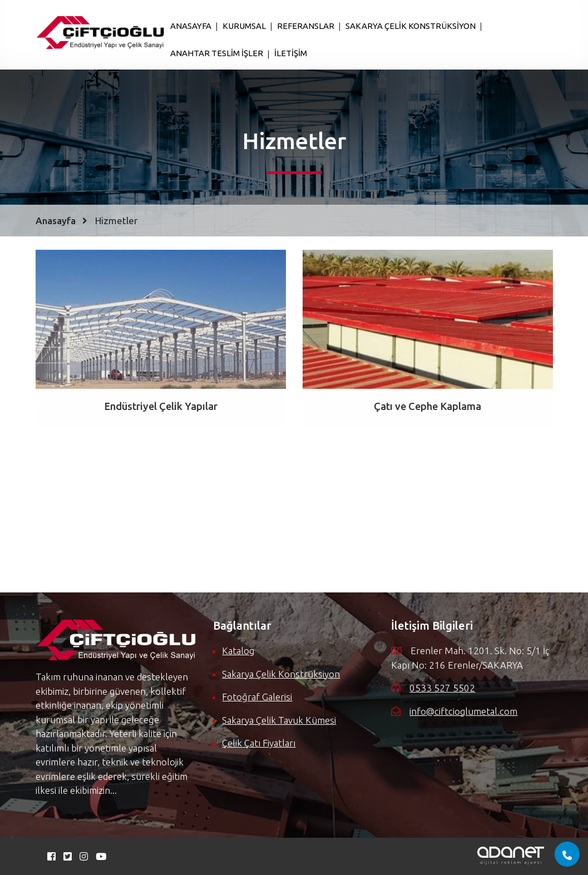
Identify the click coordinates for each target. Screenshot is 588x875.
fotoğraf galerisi (257, 697)
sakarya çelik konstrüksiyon (281, 674)
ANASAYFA (191, 26)
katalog (238, 651)
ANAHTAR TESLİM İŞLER (217, 53)
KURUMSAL (244, 26)
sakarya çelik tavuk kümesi (279, 720)
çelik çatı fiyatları (259, 743)
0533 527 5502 (442, 688)
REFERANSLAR (306, 26)
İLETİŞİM (291, 53)
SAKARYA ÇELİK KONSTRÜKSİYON (411, 26)
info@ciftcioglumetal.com (463, 711)
